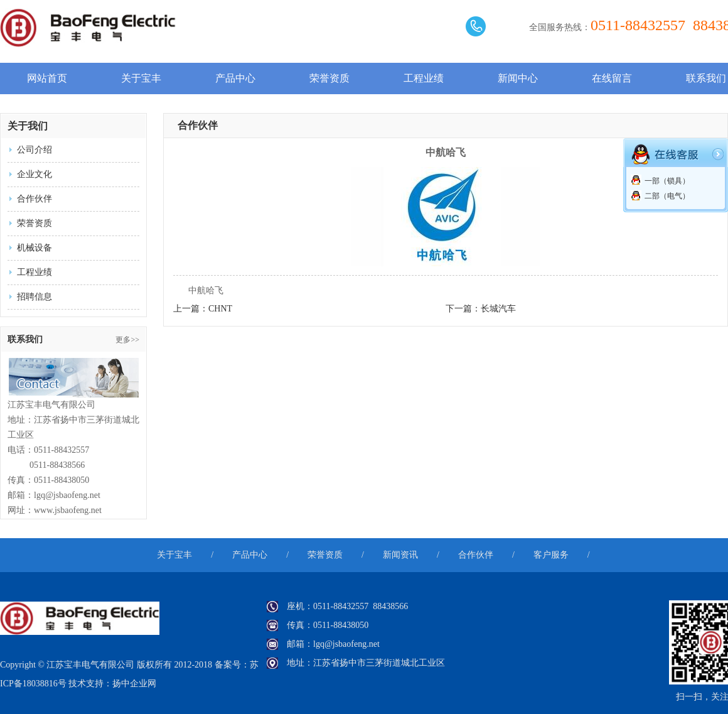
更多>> (127, 340)
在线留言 (612, 78)
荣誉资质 (329, 78)
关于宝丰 (141, 78)
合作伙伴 (35, 199)
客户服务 (551, 555)
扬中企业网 (134, 684)
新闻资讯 (400, 555)
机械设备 (35, 248)
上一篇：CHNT (203, 309)
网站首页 (47, 78)
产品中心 (235, 78)
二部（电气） (660, 196)
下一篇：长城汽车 (481, 309)
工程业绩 (424, 78)
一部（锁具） (660, 181)
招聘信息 (35, 297)
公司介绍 (35, 150)
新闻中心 (518, 78)
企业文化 (35, 174)
